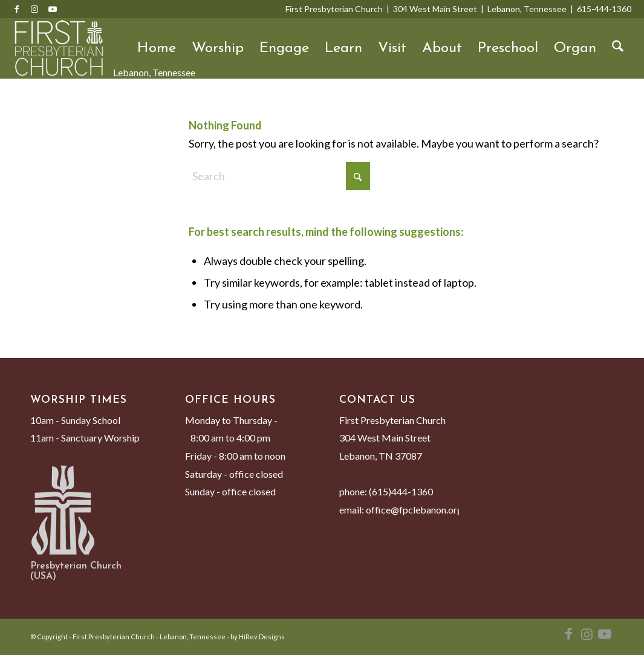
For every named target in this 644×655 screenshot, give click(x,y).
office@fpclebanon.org (414, 510)
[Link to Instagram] (34, 9)
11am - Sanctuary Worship (85, 438)
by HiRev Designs (258, 637)
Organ (575, 48)
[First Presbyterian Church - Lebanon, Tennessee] (59, 48)
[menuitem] (618, 48)
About (442, 48)
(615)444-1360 (401, 491)
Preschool (508, 48)
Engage (284, 48)
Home (157, 48)
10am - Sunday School (75, 420)
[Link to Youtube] (53, 9)
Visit (392, 48)
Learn (343, 48)
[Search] (618, 48)
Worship (218, 48)
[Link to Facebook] (16, 9)
